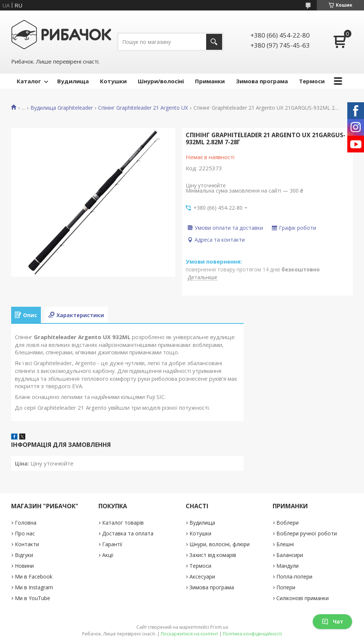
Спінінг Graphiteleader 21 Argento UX (143, 108)
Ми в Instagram (34, 587)
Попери (286, 587)
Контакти (27, 544)
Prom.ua (219, 627)
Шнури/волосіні (161, 81)
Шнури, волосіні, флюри (220, 544)
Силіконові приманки (303, 598)
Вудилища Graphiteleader (62, 108)
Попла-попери (294, 576)
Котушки (113, 81)
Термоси (312, 81)
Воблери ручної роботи (307, 533)
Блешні (285, 544)
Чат (332, 621)
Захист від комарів (213, 555)
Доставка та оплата (128, 533)
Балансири (290, 555)
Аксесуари (202, 576)
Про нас (25, 533)
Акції (108, 555)
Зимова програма (262, 81)
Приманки (210, 81)
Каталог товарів (123, 523)
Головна (26, 523)
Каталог (29, 81)
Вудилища (73, 81)
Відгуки (24, 555)
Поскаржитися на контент (189, 634)
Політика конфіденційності (252, 634)
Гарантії (112, 544)
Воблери (287, 523)
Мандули (287, 566)
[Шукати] (214, 42)
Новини (24, 566)
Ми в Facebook (34, 576)
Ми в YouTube (32, 598)
